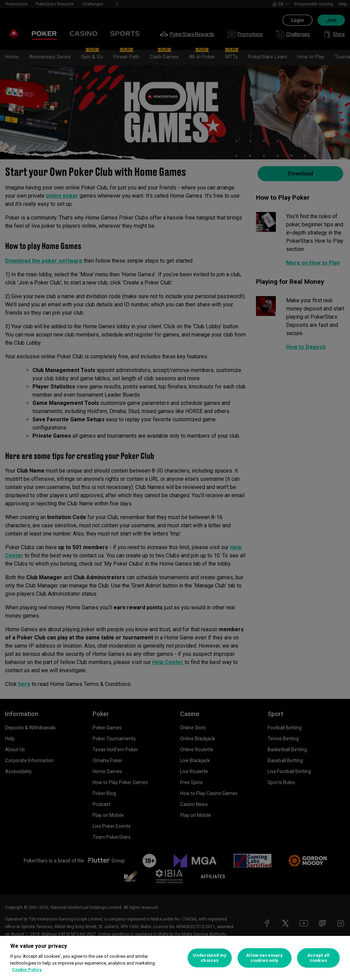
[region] (175, 958)
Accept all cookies (318, 958)
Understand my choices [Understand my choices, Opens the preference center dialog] (210, 958)
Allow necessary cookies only (264, 958)
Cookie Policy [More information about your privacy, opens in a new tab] (27, 970)
